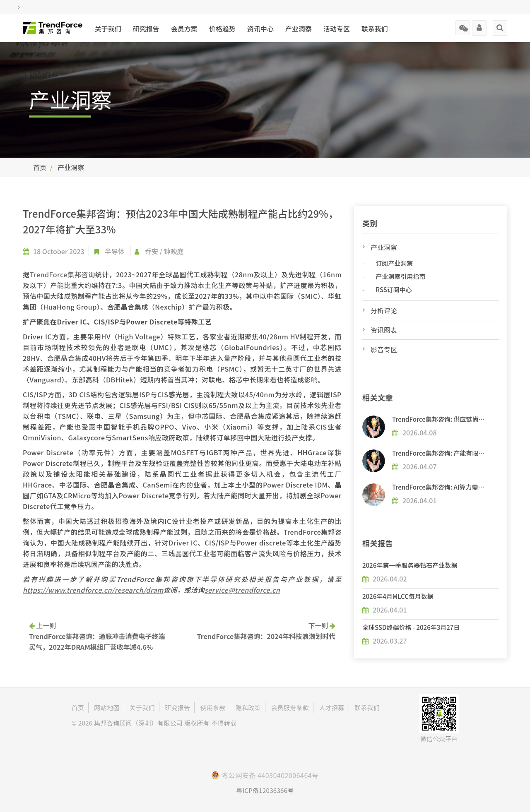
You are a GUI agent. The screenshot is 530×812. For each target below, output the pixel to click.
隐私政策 (248, 707)
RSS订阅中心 (394, 289)
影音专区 (384, 349)
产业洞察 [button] (299, 29)
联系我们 (375, 29)
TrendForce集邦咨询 (63, 274)
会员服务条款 (290, 707)
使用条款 (213, 707)
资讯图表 (384, 330)
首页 (40, 167)
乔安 (152, 251)
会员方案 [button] (184, 29)
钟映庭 (173, 251)
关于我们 (108, 29)
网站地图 (107, 707)
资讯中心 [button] (260, 29)
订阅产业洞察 (394, 263)
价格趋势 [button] (222, 29)
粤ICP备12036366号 (265, 790)
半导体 (115, 251)
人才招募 (331, 707)
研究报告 (146, 29)
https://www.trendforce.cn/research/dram (93, 590)
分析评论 (384, 310)
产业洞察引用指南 (400, 276)
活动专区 (337, 29)
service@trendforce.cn (242, 590)
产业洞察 (384, 247)
